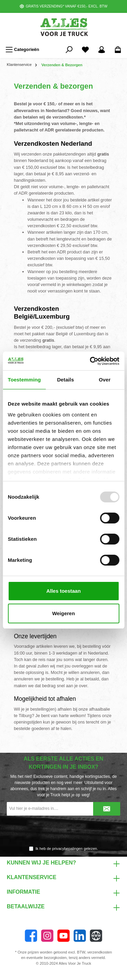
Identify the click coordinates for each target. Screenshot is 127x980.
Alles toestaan (64, 591)
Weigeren (63, 613)
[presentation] (64, 831)
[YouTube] (63, 936)
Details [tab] (65, 380)
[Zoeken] (69, 50)
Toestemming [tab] (24, 380)
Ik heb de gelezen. (67, 849)
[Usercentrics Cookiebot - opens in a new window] (90, 361)
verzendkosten (100, 952)
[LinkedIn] (80, 936)
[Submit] (107, 809)
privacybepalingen (67, 849)
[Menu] (22, 50)
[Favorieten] (85, 50)
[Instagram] (47, 936)
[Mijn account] (102, 50)
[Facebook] (31, 936)
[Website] (96, 936)
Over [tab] (105, 380)
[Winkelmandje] (118, 50)
